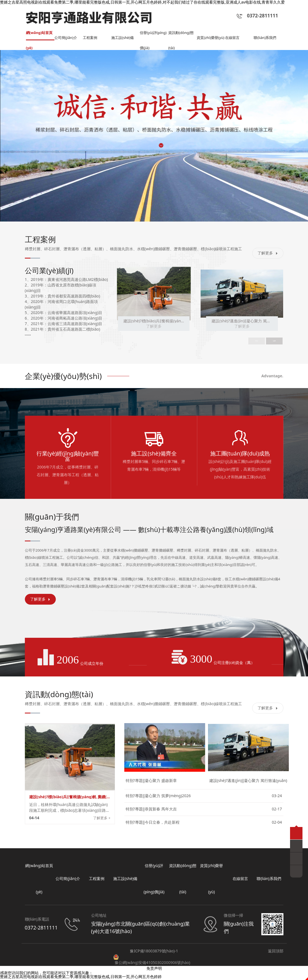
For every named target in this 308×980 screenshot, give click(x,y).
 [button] (274, 342)
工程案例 (91, 38)
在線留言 (233, 38)
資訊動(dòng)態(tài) (182, 36)
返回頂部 (276, 952)
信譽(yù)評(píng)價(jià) (150, 36)
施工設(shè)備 (123, 38)
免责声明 (154, 969)
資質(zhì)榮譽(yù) (208, 36)
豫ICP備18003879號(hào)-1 (154, 952)
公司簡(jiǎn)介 (67, 38)
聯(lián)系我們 (266, 38)
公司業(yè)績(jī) (49, 271)
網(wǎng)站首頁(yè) (38, 36)
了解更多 (268, 254)
